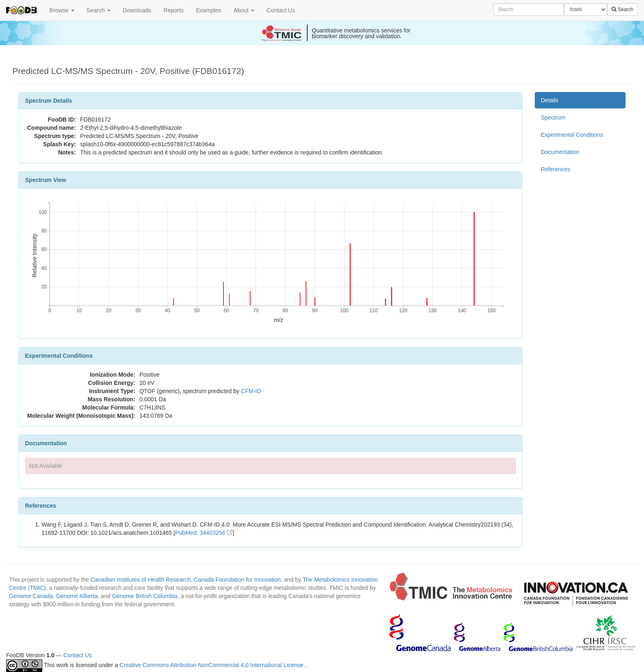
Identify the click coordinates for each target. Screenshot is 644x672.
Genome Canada (31, 596)
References (556, 169)
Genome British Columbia (145, 596)
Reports (174, 10)
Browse (62, 10)
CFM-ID (251, 391)
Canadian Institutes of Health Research (140, 580)
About (244, 10)
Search (99, 10)
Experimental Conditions (572, 135)
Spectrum (553, 117)
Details (550, 100)
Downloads (137, 10)
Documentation (560, 152)
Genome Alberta (77, 596)
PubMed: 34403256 (204, 533)
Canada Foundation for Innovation (237, 580)
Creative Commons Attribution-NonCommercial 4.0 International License (212, 665)
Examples (208, 10)
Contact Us (281, 10)
